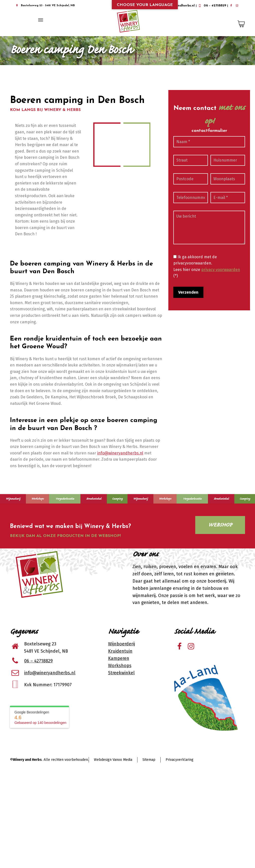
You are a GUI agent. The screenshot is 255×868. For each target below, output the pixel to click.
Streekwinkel (121, 673)
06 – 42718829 (212, 6)
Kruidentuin (120, 651)
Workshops (120, 666)
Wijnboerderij (122, 644)
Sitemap (149, 760)
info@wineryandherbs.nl (120, 453)
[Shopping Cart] (240, 24)
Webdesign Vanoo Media (113, 760)
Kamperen (119, 658)
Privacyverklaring (180, 760)
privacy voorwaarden (221, 270)
